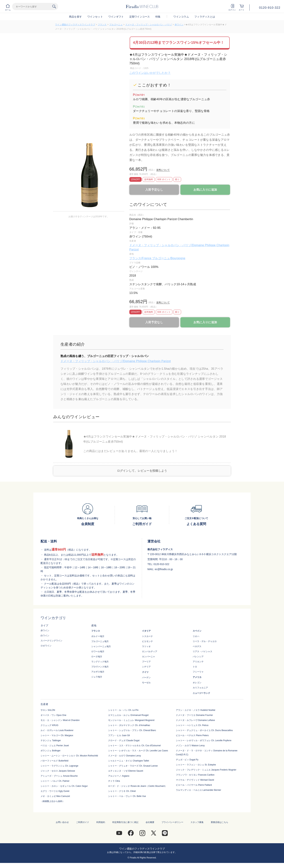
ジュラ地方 (97, 677)
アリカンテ (198, 662)
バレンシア (198, 657)
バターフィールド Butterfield (54, 761)
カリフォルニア (200, 688)
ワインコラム (181, 17)
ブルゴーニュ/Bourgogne (169, 258)
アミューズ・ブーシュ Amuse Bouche (59, 776)
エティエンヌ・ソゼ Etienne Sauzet (126, 771)
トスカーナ (147, 636)
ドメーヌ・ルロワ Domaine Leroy (125, 756)
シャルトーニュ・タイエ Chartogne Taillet (129, 761)
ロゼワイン (46, 646)
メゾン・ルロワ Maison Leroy (190, 746)
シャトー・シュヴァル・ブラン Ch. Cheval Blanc (132, 730)
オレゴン (197, 683)
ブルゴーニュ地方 (100, 641)
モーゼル (146, 683)
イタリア (146, 631)
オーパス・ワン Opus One (53, 715)
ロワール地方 (98, 651)
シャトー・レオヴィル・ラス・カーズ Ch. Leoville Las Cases (138, 751)
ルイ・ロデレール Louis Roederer (57, 730)
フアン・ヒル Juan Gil (119, 735)
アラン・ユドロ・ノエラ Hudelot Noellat (196, 710)
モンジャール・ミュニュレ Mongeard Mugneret (131, 720)
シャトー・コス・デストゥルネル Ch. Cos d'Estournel (134, 746)
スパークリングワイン (51, 641)
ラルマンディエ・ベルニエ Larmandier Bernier (199, 790)
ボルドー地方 (98, 636)
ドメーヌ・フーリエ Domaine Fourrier (194, 715)
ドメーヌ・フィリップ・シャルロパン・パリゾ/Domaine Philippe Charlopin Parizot (116, 361)
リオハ (196, 636)
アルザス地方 (98, 672)
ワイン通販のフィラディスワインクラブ (75, 25)
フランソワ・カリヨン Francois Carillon (195, 775)
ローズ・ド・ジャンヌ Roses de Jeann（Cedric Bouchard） (137, 786)
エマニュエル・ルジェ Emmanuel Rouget (128, 715)
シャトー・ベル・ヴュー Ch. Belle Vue (127, 796)
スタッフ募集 (197, 822)
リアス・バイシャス (202, 651)
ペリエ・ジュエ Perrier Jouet (55, 746)
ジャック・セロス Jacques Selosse (58, 771)
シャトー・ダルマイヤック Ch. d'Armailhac (129, 725)
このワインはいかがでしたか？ (150, 73)
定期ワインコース (140, 17)
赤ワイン (179, 25)
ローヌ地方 (97, 657)
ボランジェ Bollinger (51, 751)
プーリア (146, 662)
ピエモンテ (147, 641)
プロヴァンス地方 (100, 667)
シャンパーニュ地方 (101, 646)
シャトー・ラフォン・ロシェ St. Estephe (196, 765)
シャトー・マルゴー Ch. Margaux (57, 735)
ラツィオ (146, 646)
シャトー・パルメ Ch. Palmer (55, 781)
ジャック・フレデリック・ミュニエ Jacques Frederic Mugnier (206, 770)
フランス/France (141, 258)
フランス (102, 25)
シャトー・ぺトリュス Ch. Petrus (192, 725)
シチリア (146, 667)
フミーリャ (198, 672)
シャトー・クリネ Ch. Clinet (122, 791)
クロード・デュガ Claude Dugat (124, 740)
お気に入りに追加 (205, 190)
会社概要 (150, 822)
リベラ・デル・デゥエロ (205, 641)
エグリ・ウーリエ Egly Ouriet (55, 791)
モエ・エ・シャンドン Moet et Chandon (60, 720)
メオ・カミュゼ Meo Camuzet (55, 796)
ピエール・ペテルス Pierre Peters (192, 735)
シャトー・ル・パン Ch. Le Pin (123, 710)
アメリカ (197, 677)
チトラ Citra (114, 781)
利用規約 (101, 822)
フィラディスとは (205, 17)
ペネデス (197, 646)
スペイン (197, 631)
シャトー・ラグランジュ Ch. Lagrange (59, 766)
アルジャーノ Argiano (119, 776)
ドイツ (145, 672)
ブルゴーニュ (116, 25)
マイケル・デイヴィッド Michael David (195, 780)
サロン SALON (48, 710)
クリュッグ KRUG (49, 725)
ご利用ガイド (83, 822)
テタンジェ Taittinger (51, 740)
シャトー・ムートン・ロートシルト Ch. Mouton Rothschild (69, 756)
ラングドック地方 (100, 662)
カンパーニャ (149, 657)
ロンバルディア (150, 651)
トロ (195, 667)
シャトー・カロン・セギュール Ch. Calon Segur (64, 786)
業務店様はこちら (220, 822)
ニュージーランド (201, 693)
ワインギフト (116, 17)
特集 (158, 17)
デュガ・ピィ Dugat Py (187, 760)
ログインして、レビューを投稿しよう (142, 471)
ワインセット (95, 17)
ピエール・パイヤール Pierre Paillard (194, 785)
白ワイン (45, 636)
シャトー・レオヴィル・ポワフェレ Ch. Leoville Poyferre (204, 740)
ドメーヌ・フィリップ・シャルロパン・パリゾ (149, 25)
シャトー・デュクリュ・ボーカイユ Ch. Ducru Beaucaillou (204, 730)
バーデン (146, 678)
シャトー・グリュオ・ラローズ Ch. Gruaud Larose (133, 766)
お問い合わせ (62, 822)
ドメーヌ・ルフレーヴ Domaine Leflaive (195, 720)
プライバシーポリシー (172, 822)
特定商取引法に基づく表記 (125, 822)
